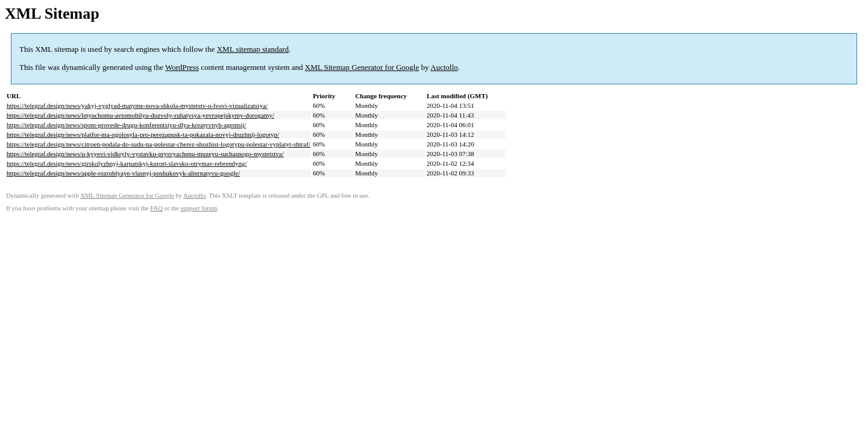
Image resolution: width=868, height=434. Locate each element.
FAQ (156, 208)
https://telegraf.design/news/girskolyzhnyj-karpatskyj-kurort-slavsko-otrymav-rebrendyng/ (127, 163)
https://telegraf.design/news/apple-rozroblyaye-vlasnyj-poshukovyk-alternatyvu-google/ (123, 173)
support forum (199, 208)
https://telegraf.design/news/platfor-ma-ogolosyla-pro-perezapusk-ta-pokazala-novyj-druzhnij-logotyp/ (143, 134)
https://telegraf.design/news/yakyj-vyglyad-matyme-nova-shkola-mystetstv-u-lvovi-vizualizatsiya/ (137, 105)
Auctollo (444, 67)
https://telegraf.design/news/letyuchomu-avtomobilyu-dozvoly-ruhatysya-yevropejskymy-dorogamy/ (140, 115)
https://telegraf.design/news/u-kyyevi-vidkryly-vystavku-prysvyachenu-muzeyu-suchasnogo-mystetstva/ (145, 154)
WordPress (182, 67)
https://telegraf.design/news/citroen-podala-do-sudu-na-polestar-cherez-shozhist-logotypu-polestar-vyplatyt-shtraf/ (159, 144)
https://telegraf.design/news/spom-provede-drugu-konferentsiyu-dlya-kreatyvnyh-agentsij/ (126, 125)
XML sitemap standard (253, 49)
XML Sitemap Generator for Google (362, 67)
